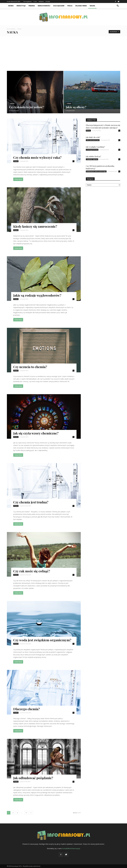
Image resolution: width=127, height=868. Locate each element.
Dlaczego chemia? (27, 709)
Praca (70, 6)
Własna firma (81, 6)
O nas (35, 1)
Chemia (12, 104)
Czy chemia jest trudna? (31, 502)
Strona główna (27, 1)
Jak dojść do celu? (93, 137)
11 (26, 813)
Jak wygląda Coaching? (95, 147)
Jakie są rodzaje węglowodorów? (37, 295)
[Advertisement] (63, 52)
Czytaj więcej (18, 179)
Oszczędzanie (59, 6)
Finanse (32, 6)
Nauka (92, 6)
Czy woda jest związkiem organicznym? (42, 640)
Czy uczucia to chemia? (30, 367)
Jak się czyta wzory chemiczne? (36, 433)
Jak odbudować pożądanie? (33, 778)
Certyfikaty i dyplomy (92, 159)
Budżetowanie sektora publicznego (96, 171)
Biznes (11, 6)
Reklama (41, 1)
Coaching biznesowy (92, 150)
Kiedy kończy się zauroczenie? (35, 226)
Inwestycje (21, 6)
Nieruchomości (44, 6)
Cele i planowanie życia (93, 140)
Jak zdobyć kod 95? (93, 156)
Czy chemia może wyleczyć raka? (37, 157)
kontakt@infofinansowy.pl (71, 848)
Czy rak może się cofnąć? (32, 571)
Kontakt (48, 1)
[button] (118, 6)
